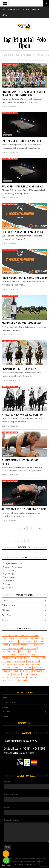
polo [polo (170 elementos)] (5, 648)
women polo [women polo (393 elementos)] (23, 681)
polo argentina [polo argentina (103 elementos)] (15, 648)
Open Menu (5, 3)
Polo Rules (10, 581)
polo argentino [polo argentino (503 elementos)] (30, 648)
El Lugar (26, 9)
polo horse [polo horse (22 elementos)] (7, 664)
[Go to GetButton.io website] (6, 865)
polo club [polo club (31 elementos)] (24, 651)
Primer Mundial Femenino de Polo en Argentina (24, 278)
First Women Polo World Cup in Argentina (23, 232)
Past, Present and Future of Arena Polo (21, 141)
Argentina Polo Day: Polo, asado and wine (22, 323)
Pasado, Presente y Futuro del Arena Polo (23, 186)
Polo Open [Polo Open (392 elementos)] (18, 671)
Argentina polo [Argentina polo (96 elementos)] (9, 638)
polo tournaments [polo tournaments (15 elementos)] (30, 674)
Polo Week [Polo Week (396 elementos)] (21, 677)
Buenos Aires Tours (13, 567)
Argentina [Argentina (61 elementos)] (34, 635)
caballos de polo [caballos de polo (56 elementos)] (26, 642)
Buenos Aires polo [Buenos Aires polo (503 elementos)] (10, 642)
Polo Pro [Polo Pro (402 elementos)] (7, 674)
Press (7, 584)
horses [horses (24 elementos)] (6, 645)
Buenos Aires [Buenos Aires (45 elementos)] (40, 638)
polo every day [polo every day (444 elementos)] (9, 658)
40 (40, 528)
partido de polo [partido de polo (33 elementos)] (27, 645)
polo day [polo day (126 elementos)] (33, 651)
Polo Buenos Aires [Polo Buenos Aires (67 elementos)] (10, 651)
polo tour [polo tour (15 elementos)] (16, 674)
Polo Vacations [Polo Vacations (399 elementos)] (9, 677)
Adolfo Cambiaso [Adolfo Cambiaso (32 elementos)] (10, 635)
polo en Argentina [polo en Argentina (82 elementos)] (10, 655)
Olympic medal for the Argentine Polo (21, 369)
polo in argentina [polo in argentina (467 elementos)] (33, 664)
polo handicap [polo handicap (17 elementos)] (19, 661)
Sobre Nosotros (14, 9)
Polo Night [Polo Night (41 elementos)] (7, 671)
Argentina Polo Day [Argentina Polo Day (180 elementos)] (25, 638)
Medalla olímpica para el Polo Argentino (22, 415)
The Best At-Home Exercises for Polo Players (24, 509)
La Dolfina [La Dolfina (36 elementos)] (15, 645)
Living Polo (10, 574)
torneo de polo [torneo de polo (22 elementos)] (34, 677)
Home (3, 9)
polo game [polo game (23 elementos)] (7, 661)
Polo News (10, 577)
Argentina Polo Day (10, 64)
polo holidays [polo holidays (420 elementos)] (33, 661)
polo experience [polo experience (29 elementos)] (23, 658)
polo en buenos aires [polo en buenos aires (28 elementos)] (28, 655)
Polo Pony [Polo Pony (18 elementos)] (40, 671)
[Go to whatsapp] (6, 860)
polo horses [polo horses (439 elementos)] (19, 664)
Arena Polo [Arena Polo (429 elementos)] (23, 635)
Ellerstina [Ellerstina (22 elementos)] (40, 642)
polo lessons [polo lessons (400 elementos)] (26, 668)
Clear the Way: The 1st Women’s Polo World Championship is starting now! (23, 94)
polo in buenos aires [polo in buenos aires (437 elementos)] (11, 668)
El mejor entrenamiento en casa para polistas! (20, 462)
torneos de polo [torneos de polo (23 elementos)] (9, 681)
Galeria (4, 15)
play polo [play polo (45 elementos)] (40, 645)
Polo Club (36, 9)
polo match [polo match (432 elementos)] (38, 668)
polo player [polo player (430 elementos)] (29, 671)
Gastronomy (10, 570)
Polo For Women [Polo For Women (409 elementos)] (38, 658)
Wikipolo (9, 588)
